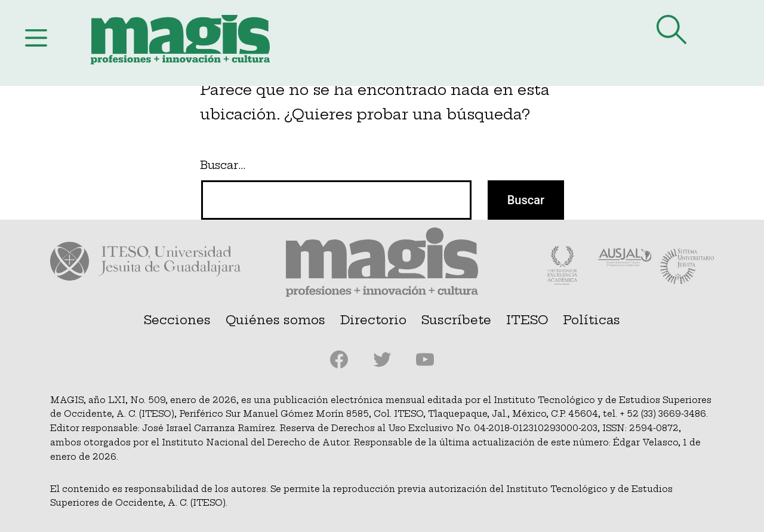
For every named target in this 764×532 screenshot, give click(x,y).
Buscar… (223, 165)
